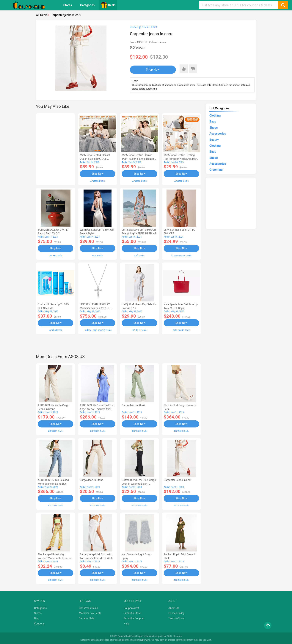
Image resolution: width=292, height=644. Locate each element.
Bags (213, 121)
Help (126, 624)
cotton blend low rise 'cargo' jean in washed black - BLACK (139, 484)
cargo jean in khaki (133, 405)
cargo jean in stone (92, 480)
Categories (87, 5)
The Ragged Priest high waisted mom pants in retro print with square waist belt (54, 558)
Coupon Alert (131, 608)
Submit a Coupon (134, 618)
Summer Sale (87, 618)
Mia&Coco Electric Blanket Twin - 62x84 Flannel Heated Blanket (138, 159)
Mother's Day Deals (90, 613)
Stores (68, 5)
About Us (174, 608)
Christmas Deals (88, 608)
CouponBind (144, 640)
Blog (37, 618)
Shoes (214, 128)
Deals (108, 5)
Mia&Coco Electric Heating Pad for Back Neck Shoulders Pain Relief (181, 159)
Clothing (215, 116)
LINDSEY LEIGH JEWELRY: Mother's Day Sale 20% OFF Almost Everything (96, 308)
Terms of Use (176, 618)
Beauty (214, 140)
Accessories (218, 134)
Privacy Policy (176, 613)
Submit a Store (132, 613)
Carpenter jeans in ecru (178, 480)
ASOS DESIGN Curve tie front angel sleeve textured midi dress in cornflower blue (97, 409)
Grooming (216, 170)
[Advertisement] (56, 149)
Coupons (39, 624)
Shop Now (153, 70)
